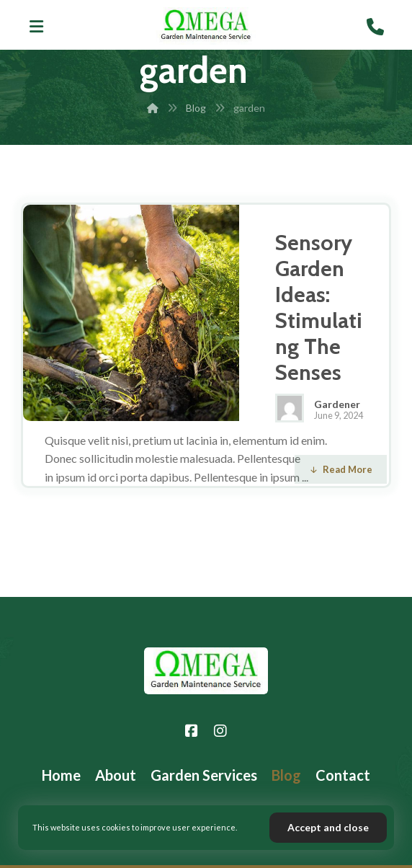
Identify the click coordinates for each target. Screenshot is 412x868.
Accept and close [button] (328, 827)
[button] (37, 27)
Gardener (337, 404)
